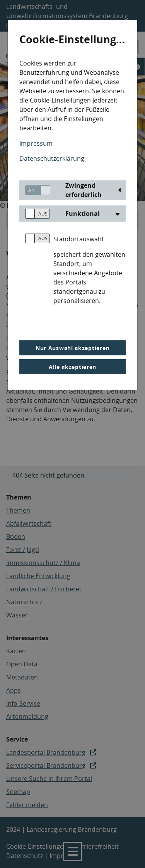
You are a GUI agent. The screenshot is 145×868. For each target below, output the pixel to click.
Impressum (36, 143)
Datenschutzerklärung (52, 158)
